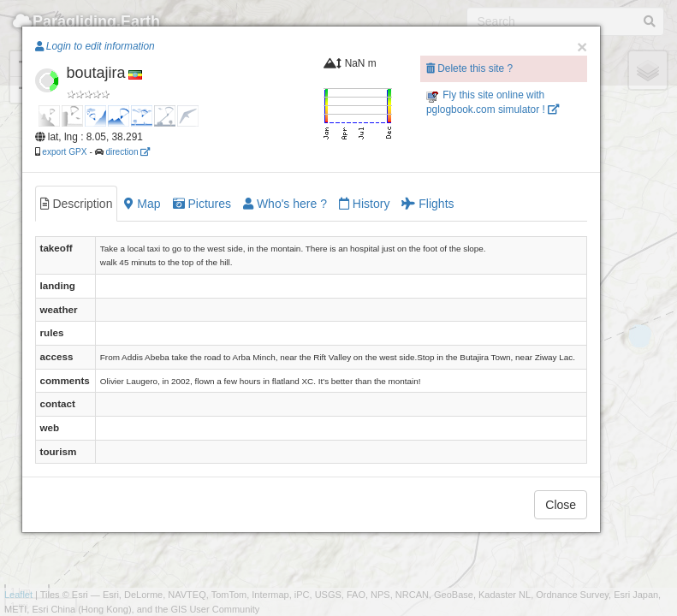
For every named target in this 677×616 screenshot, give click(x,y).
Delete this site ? (469, 68)
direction (128, 152)
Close (561, 505)
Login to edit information (95, 46)
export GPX (64, 152)
